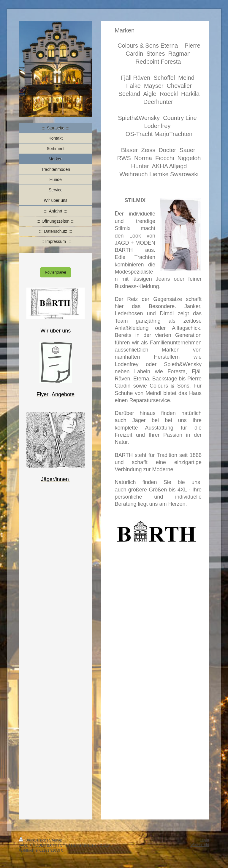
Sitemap (56, 840)
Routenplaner (56, 272)
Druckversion (33, 840)
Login (205, 840)
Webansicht (200, 845)
